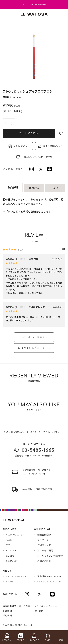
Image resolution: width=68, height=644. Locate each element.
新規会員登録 (44, 535)
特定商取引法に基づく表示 (16, 606)
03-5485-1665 (34, 450)
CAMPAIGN (12, 561)
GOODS (10, 556)
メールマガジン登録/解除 (50, 556)
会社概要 (39, 611)
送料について (20, 146)
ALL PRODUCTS (14, 535)
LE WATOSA (17, 432)
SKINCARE (11, 551)
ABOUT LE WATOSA (16, 576)
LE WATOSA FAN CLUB (49, 582)
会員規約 (7, 611)
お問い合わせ (44, 561)
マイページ (43, 540)
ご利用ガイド (44, 545)
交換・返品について (53, 146)
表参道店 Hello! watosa (49, 576)
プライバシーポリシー (46, 606)
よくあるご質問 (45, 551)
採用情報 (7, 616)
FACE (9, 540)
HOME (5, 432)
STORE (10, 582)
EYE (8, 545)
